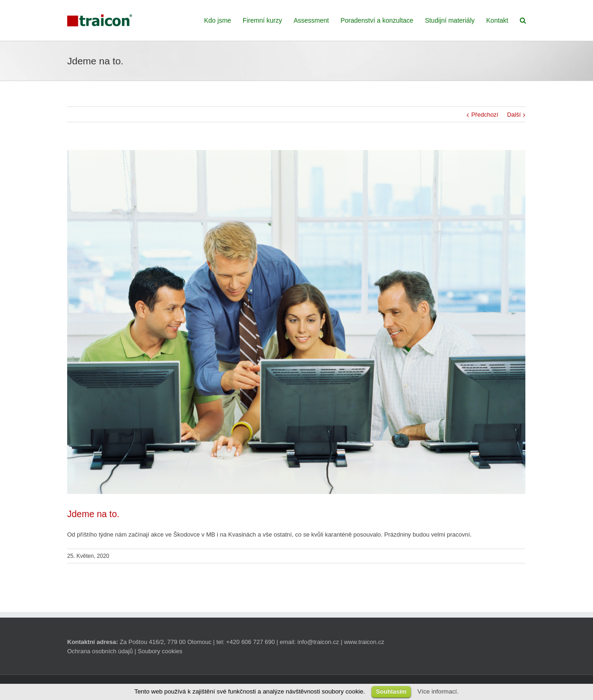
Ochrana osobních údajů (100, 651)
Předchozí (485, 115)
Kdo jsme (218, 20)
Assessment (311, 20)
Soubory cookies (160, 651)
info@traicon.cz (318, 642)
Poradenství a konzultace (377, 20)
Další (514, 115)
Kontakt (497, 20)
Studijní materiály (450, 20)
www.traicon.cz (364, 642)
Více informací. (438, 691)
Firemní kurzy (262, 20)
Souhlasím (391, 691)
